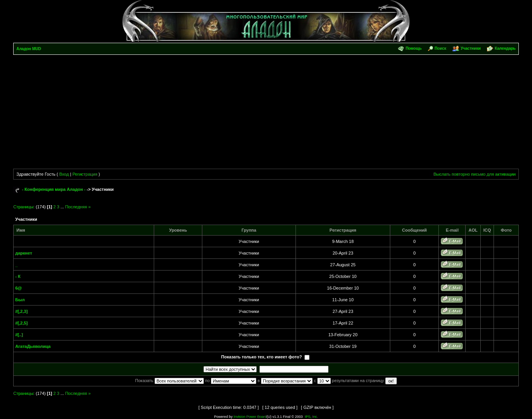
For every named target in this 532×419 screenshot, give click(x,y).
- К (18, 276)
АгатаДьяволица (33, 346)
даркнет (23, 253)
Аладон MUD (29, 49)
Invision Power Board (250, 417)
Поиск (440, 48)
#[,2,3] (21, 311)
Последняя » (78, 207)
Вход (64, 174)
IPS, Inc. (311, 417)
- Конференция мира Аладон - (54, 189)
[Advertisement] (266, 113)
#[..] (19, 335)
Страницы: (24, 207)
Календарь (505, 48)
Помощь (413, 48)
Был (20, 300)
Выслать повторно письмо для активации (475, 174)
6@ (18, 288)
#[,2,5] (21, 323)
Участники (470, 48)
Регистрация (85, 174)
